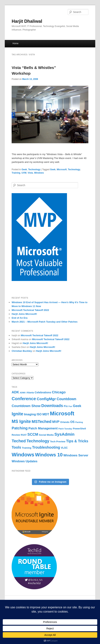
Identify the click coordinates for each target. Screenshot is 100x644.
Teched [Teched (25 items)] (19, 441)
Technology (34, 170)
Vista (30, 173)
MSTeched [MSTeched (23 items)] (42, 422)
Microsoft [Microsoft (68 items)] (62, 413)
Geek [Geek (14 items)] (77, 406)
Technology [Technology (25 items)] (38, 441)
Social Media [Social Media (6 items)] (46, 435)
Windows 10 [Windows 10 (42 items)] (49, 455)
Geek (24, 170)
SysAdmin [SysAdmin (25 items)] (64, 434)
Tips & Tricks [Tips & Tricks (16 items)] (77, 441)
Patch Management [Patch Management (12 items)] (43, 428)
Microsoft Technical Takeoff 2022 (30, 310)
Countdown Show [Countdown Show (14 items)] (26, 406)
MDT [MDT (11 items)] (46, 414)
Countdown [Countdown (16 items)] (66, 399)
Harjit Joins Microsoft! (24, 314)
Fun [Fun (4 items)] (70, 406)
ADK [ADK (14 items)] (15, 392)
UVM (24, 173)
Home (15, 43)
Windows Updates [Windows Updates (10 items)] (25, 461)
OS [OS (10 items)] (72, 422)
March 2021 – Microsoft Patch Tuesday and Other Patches (45, 322)
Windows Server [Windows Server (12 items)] (76, 455)
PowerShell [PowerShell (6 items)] (79, 429)
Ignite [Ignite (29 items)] (17, 414)
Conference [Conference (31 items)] (24, 399)
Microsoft (62, 170)
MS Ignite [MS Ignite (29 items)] (21, 421)
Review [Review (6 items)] (16, 435)
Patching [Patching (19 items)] (20, 428)
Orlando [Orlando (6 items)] (65, 422)
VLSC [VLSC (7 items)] (64, 448)
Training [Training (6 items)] (27, 448)
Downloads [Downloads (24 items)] (52, 406)
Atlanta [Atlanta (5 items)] (30, 393)
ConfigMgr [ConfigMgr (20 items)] (46, 399)
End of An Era (19, 318)
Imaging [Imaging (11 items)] (30, 414)
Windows (39, 173)
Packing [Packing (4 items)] (79, 422)
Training (16, 173)
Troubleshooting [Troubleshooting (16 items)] (46, 447)
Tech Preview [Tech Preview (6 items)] (58, 442)
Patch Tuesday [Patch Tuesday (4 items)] (65, 429)
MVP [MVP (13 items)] (56, 422)
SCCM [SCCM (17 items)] (33, 434)
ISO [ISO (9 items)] (39, 414)
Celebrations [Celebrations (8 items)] (43, 392)
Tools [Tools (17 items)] (16, 447)
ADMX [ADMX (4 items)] (23, 393)
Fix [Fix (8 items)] (66, 406)
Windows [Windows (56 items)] (23, 455)
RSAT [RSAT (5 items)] (24, 435)
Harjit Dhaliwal (27, 21)
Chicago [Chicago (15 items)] (59, 392)
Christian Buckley (22, 351)
